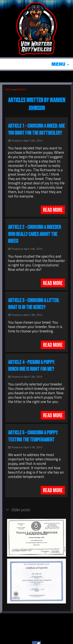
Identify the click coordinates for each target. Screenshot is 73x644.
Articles (21, 89)
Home (9, 89)
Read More (53, 210)
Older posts (18, 510)
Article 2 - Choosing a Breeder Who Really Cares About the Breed (34, 234)
